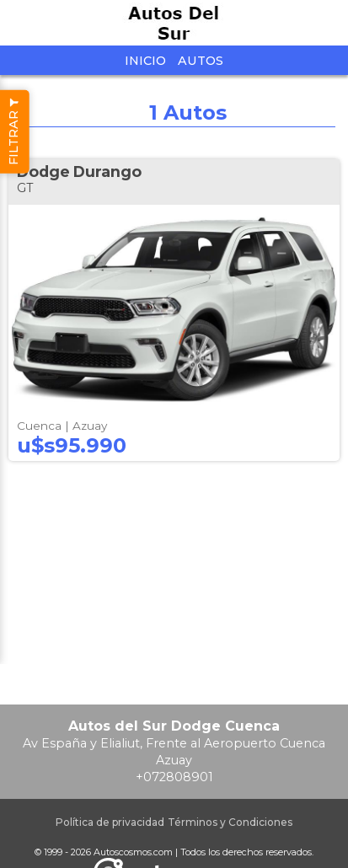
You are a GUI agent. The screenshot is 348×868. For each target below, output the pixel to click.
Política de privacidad (110, 822)
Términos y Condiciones (230, 822)
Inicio (145, 61)
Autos (201, 61)
